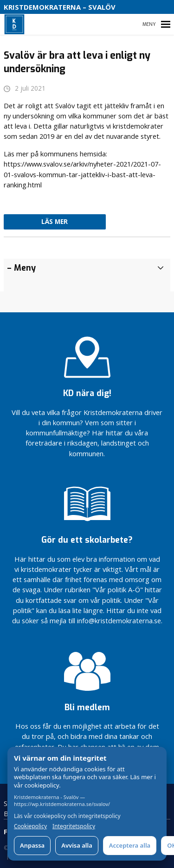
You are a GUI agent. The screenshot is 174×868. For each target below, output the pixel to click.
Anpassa (32, 845)
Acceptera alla (130, 845)
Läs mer (55, 222)
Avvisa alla (77, 845)
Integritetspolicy (74, 826)
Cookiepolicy (30, 826)
